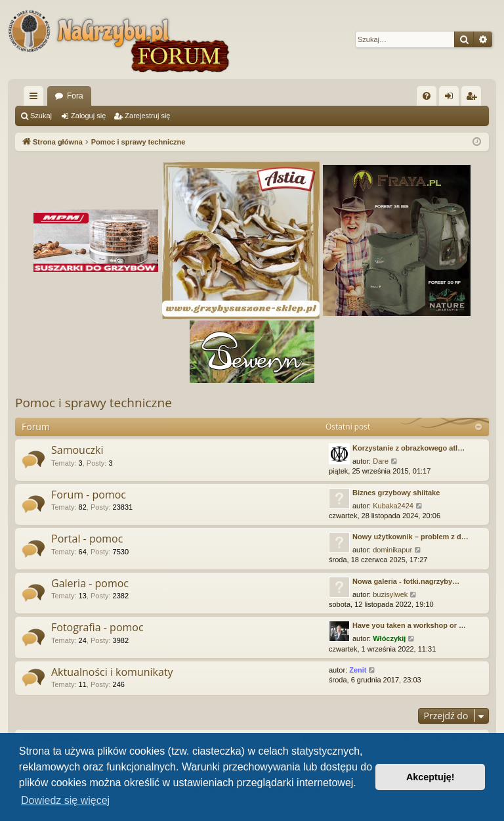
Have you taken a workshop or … (409, 625)
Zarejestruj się (147, 116)
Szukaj (41, 116)
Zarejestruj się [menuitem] (474, 99)
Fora (75, 96)
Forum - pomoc (89, 495)
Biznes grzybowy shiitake (396, 493)
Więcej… (36, 99)
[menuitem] (427, 96)
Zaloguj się (88, 116)
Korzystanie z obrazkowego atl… (409, 448)
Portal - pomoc (87, 539)
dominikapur (392, 550)
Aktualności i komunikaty (112, 672)
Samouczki (77, 450)
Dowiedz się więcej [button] (65, 800)
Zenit (358, 670)
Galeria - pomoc (90, 583)
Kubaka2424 (393, 506)
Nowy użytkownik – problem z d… (410, 537)
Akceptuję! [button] (430, 777)
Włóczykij (389, 638)
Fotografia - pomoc (97, 627)
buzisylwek (390, 594)
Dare (381, 461)
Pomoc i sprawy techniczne (94, 403)
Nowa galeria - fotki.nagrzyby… (406, 581)
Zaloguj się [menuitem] (452, 99)
